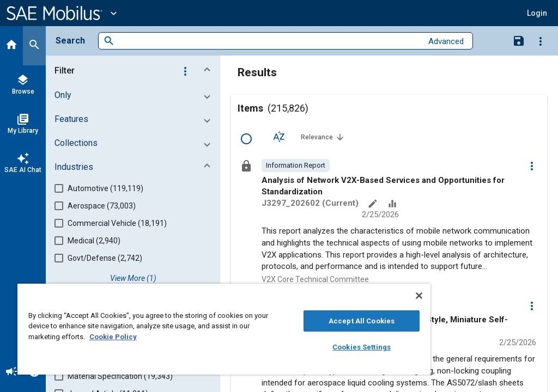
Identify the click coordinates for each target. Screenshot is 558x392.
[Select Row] (246, 139)
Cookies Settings (362, 347)
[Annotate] (374, 205)
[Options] (541, 41)
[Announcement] (11, 372)
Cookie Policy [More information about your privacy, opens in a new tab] (113, 337)
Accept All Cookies (362, 321)
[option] (296, 166)
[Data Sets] (393, 205)
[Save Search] (519, 40)
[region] (224, 329)
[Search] (34, 46)
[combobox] (268, 41)
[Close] (419, 296)
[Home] (11, 46)
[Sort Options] (279, 137)
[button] (537, 13)
